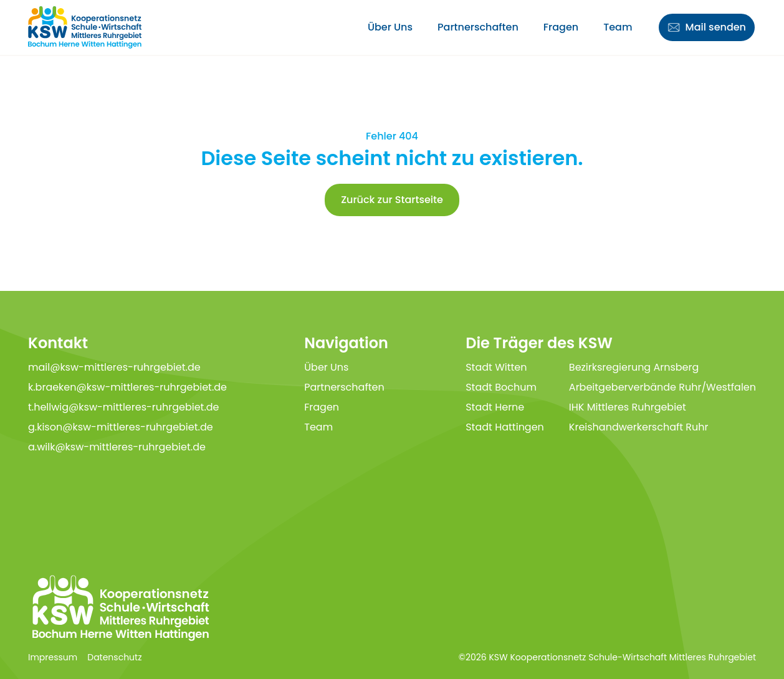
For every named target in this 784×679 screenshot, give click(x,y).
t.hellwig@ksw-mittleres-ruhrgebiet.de (124, 407)
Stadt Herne (495, 407)
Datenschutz (114, 657)
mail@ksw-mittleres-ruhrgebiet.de (114, 367)
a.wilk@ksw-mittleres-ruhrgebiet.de (117, 447)
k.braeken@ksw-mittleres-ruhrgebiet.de (127, 387)
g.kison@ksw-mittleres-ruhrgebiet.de (121, 427)
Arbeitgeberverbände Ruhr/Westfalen (662, 387)
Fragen (561, 27)
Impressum (53, 657)
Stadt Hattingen (505, 427)
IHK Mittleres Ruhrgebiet (628, 407)
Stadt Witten (496, 367)
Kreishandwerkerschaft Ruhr (639, 427)
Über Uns (390, 27)
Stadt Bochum (501, 387)
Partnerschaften (478, 27)
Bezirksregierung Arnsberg (634, 367)
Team (618, 27)
